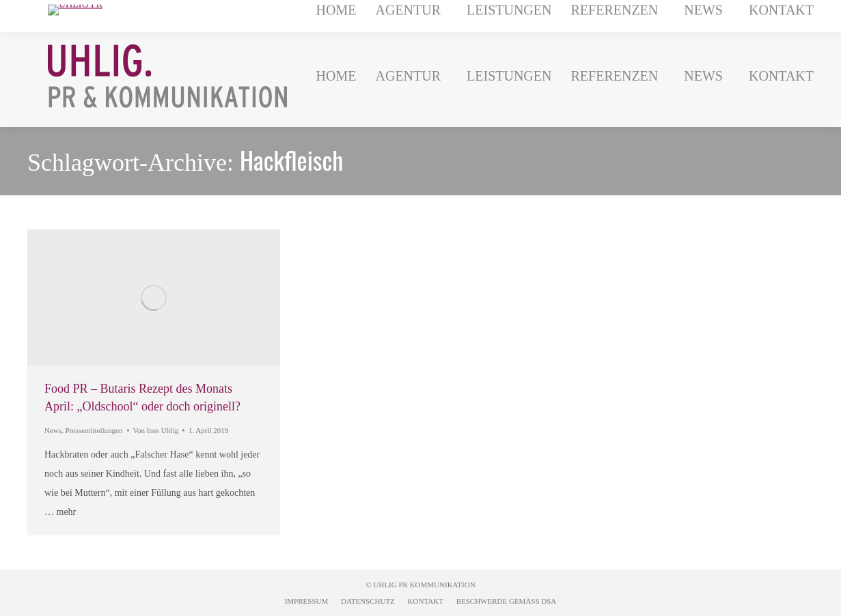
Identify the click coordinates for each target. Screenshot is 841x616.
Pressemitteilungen (94, 430)
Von (156, 430)
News (53, 430)
